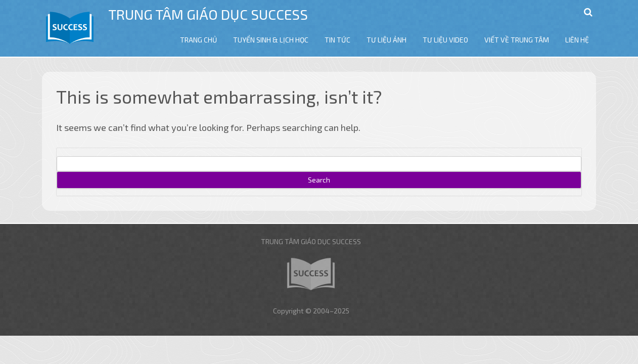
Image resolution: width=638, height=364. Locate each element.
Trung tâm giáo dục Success (208, 14)
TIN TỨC (337, 40)
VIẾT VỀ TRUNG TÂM (517, 40)
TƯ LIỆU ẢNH (386, 40)
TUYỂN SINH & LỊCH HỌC (271, 40)
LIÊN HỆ (577, 40)
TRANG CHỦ (198, 40)
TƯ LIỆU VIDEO (445, 40)
